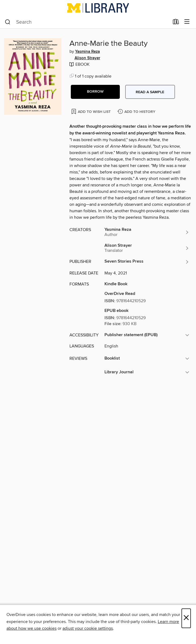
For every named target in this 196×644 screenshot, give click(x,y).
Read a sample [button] (150, 92)
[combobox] (87, 22)
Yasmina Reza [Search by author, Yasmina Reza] (87, 52)
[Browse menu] (187, 22)
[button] (95, 92)
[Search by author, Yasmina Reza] (147, 232)
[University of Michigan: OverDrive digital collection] (98, 8)
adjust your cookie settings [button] (88, 628)
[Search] (8, 22)
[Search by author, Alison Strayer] (147, 248)
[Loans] (176, 23)
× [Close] (186, 618)
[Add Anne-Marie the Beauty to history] (137, 112)
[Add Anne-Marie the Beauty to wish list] (91, 111)
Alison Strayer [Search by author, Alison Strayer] (87, 58)
